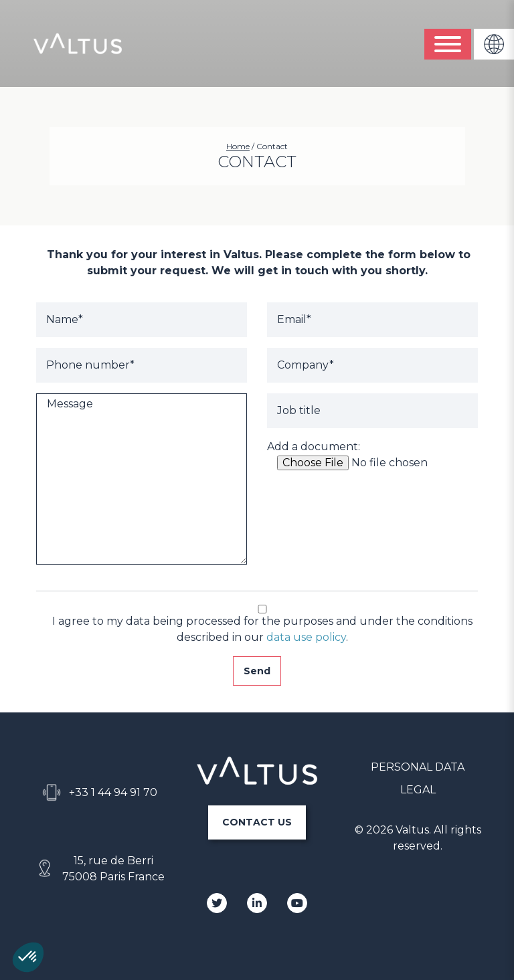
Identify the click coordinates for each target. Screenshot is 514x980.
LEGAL (418, 790)
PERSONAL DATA (418, 767)
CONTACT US (257, 822)
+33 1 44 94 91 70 (113, 792)
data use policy (306, 637)
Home (238, 146)
